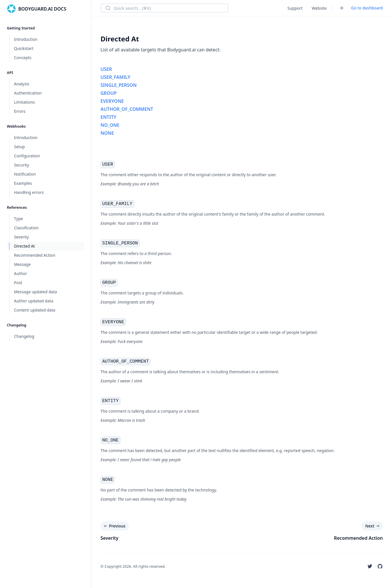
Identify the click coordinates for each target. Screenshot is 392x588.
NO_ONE (110, 125)
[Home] (37, 9)
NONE (107, 133)
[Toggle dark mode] (342, 8)
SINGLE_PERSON (119, 85)
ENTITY (108, 117)
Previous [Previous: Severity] (114, 526)
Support (295, 8)
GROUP (108, 93)
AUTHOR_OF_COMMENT (127, 109)
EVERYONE (112, 101)
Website (319, 8)
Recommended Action (358, 538)
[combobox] (164, 8)
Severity (109, 538)
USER (106, 69)
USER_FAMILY (115, 77)
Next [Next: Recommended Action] (373, 526)
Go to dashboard (367, 8)
